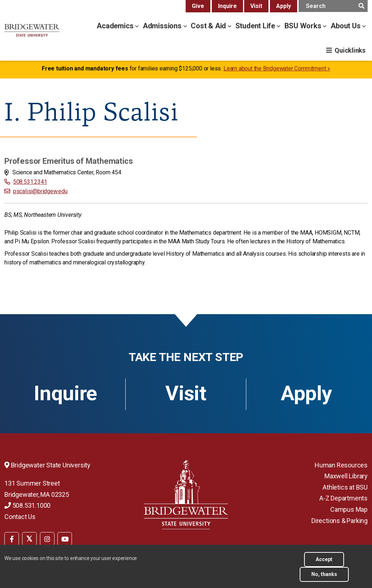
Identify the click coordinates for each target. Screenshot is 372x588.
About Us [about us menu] (346, 26)
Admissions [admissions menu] (163, 26)
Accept (324, 559)
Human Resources (341, 465)
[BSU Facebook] (12, 539)
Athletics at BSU (345, 487)
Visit (256, 6)
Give (198, 6)
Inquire (227, 6)
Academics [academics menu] (116, 26)
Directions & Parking (339, 521)
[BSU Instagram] (47, 539)
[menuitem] (12, 538)
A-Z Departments (343, 498)
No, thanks (324, 574)
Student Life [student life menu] (256, 26)
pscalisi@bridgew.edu (40, 191)
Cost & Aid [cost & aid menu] (209, 26)
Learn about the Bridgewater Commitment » (277, 68)
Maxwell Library (346, 476)
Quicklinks (350, 50)
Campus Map (349, 509)
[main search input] (333, 6)
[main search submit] (361, 6)
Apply (284, 6)
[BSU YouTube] (65, 539)
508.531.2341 (30, 182)
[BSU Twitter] (29, 539)
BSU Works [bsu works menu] (304, 26)
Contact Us (20, 517)
